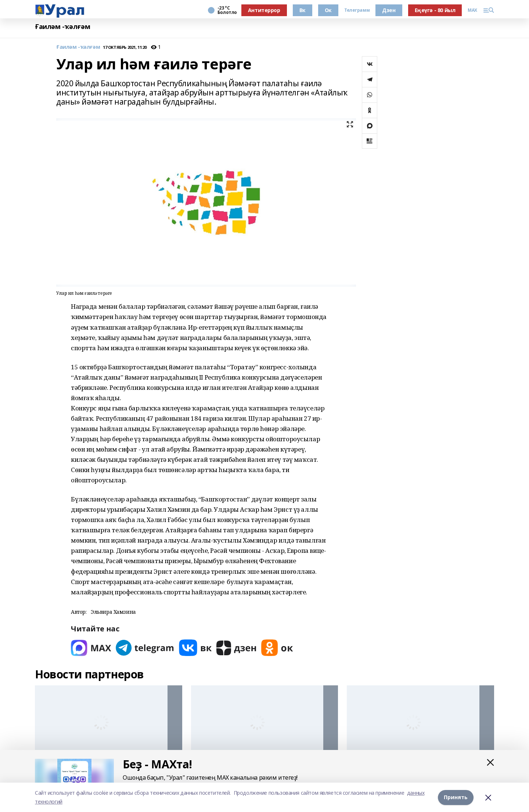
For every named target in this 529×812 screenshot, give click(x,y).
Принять (456, 797)
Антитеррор (264, 10)
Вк (303, 10)
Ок (328, 10)
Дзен (389, 10)
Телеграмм (357, 10)
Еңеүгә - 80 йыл (435, 10)
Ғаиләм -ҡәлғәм (62, 27)
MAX (472, 10)
